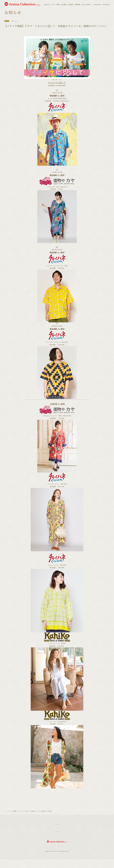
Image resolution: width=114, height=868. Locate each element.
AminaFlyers (98, 5)
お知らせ (47, 5)
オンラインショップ (46, 842)
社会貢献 (64, 5)
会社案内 (70, 5)
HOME (48, 835)
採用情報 (77, 5)
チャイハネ (20, 822)
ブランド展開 (55, 5)
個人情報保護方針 (69, 842)
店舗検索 (60, 835)
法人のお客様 (86, 5)
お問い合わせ (78, 842)
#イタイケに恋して (57, 83)
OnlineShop (106, 5)
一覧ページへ (57, 804)
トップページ (8, 822)
